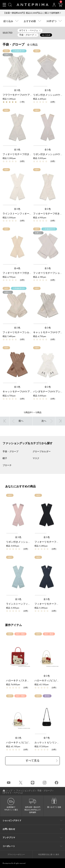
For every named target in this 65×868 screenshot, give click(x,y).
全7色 (47, 738)
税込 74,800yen (13, 684)
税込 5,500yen (9, 218)
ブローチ (7, 465)
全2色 (48, 209)
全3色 (17, 90)
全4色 (17, 268)
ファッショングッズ (25, 791)
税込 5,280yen (9, 99)
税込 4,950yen (40, 218)
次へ (44, 421)
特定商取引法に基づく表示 (49, 854)
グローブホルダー (42, 451)
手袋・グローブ (10, 451)
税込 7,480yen (9, 336)
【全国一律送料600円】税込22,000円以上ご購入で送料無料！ (32, 13)
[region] (17, 68)
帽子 (5, 458)
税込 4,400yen (40, 99)
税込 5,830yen (40, 158)
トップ (9, 791)
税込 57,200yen (42, 746)
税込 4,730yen (9, 277)
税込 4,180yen (40, 277)
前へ (21, 421)
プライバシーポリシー (16, 854)
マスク (36, 458)
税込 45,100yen (42, 684)
